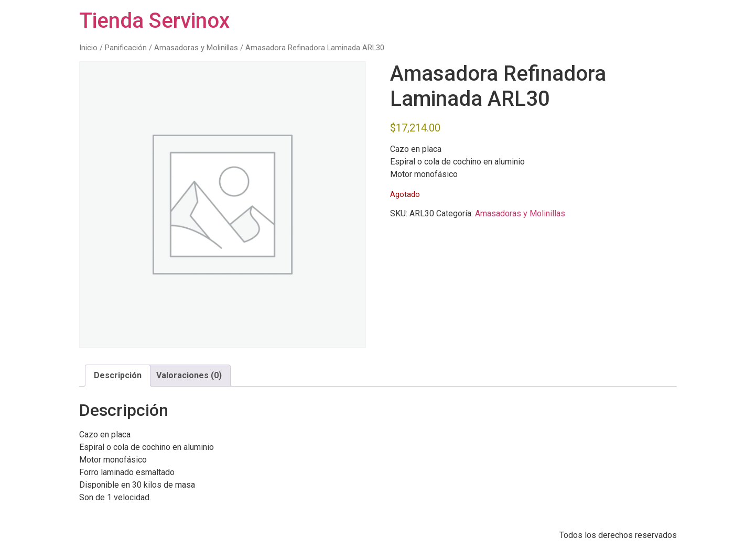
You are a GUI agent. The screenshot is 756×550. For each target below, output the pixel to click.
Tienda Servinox (154, 21)
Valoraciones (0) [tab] (189, 375)
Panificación (126, 48)
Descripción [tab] (118, 375)
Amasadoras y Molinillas (196, 48)
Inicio (88, 48)
